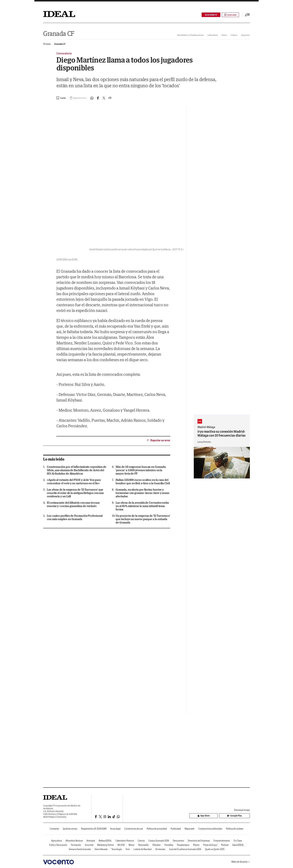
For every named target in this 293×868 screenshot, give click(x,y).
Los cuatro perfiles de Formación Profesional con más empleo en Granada (75, 517)
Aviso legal (115, 829)
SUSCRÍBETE (206, 15)
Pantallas (169, 845)
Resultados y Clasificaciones (190, 35)
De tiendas (160, 849)
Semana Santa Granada (80, 849)
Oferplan (156, 845)
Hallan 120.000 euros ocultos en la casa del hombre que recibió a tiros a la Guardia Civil (143, 482)
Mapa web (190, 829)
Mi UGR (121, 845)
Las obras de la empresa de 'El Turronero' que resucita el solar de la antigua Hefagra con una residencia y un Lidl (75, 493)
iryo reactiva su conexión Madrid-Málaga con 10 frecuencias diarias (222, 433)
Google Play (239, 816)
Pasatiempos (183, 845)
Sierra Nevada (101, 849)
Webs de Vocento (241, 862)
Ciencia (141, 841)
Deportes (245, 35)
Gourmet (89, 845)
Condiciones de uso (134, 829)
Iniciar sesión (228, 15)
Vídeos (234, 35)
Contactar (54, 829)
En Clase (238, 841)
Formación (76, 845)
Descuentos (178, 841)
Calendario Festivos (125, 841)
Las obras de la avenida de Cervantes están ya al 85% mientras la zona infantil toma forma (142, 506)
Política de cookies (235, 829)
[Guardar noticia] (62, 98)
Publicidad (176, 829)
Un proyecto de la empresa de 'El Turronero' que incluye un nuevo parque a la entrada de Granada (143, 519)
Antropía (91, 841)
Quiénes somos (70, 829)
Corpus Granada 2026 (159, 841)
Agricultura (57, 841)
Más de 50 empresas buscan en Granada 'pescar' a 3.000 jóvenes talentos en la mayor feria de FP (141, 470)
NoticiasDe (143, 845)
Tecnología (117, 849)
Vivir (128, 849)
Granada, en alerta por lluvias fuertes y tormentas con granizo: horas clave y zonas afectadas (142, 493)
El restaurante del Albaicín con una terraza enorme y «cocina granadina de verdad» (73, 504)
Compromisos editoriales (210, 829)
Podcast (225, 845)
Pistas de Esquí (210, 845)
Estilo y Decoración (58, 845)
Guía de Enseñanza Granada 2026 (185, 849)
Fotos (224, 35)
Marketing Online (105, 845)
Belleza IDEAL (105, 841)
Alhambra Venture (74, 841)
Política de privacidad (157, 829)
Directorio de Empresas (199, 841)
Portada (47, 44)
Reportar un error (158, 440)
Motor (132, 845)
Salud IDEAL (238, 845)
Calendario (213, 35)
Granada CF (59, 34)
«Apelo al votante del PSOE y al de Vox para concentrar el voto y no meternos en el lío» (74, 482)
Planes (196, 845)
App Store (218, 816)
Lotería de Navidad (143, 849)
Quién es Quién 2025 (215, 849)
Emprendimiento (222, 841)
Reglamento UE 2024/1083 (94, 829)
